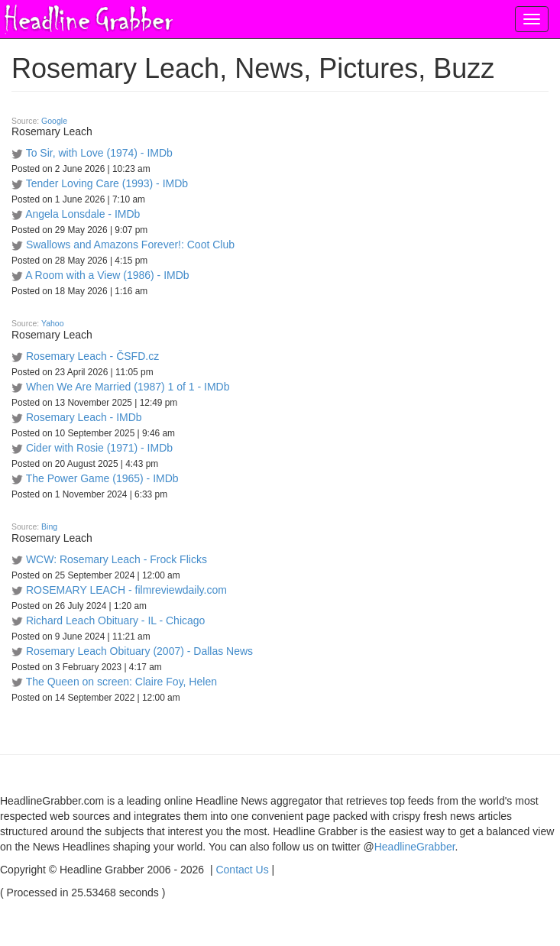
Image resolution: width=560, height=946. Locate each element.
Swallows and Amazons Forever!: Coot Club (130, 245)
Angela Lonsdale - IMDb (83, 214)
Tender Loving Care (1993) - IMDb (107, 183)
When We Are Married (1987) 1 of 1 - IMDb (128, 387)
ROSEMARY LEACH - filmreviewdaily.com (126, 590)
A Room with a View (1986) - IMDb (107, 275)
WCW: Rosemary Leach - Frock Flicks (117, 559)
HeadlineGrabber (415, 847)
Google (54, 121)
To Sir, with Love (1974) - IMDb (99, 153)
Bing (49, 526)
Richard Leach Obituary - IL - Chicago (115, 620)
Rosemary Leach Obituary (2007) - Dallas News (139, 651)
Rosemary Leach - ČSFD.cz (92, 356)
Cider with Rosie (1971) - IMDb (99, 448)
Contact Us (242, 870)
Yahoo (53, 323)
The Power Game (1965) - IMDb (102, 478)
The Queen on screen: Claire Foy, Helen (121, 682)
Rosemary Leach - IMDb (84, 417)
